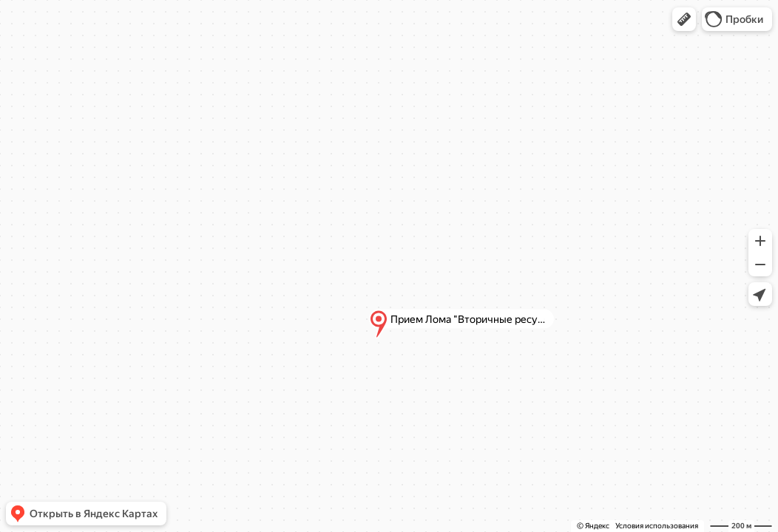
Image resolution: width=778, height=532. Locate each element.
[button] (684, 19)
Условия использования (657, 526)
